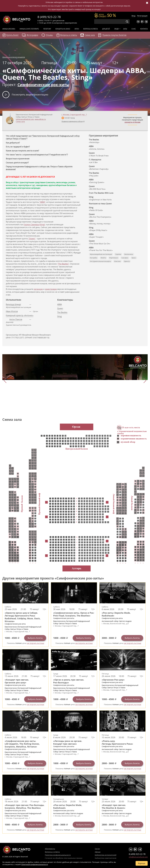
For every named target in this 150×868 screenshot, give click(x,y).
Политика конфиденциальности (58, 855)
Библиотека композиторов (106, 858)
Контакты (144, 29)
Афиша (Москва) (9, 29)
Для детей (106, 29)
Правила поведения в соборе (72, 121)
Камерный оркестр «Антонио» (20, 315)
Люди (116, 29)
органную (38, 289)
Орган (77, 29)
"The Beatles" (63, 264)
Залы (125, 29)
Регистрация (142, 16)
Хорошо (142, 863)
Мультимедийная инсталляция (101, 254)
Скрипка (118, 254)
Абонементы (50, 849)
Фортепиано (114, 258)
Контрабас (94, 258)
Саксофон (125, 258)
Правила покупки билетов (114, 35)
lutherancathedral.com (25, 119)
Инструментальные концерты (100, 261)
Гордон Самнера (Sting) (34, 225)
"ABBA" (42, 202)
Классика (117, 261)
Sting (59, 316)
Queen (60, 308)
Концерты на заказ (63, 29)
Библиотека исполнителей (106, 855)
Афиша (98, 852)
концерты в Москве (132, 122)
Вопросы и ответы (91, 29)
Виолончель (129, 254)
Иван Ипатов (12, 311)
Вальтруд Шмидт (13, 304)
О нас (134, 29)
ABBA (60, 304)
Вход (133, 16)
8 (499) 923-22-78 (49, 17)
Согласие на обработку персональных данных (64, 858)
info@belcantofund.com (138, 857)
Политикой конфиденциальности (35, 864)
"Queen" (32, 239)
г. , (74, 115)
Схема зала (20, 122)
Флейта (103, 258)
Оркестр (127, 261)
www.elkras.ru (40, 119)
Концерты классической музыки (16, 20)
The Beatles (62, 312)
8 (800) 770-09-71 (45, 20)
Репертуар (47, 29)
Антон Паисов (16, 319)
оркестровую (51, 289)
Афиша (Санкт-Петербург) (29, 29)
